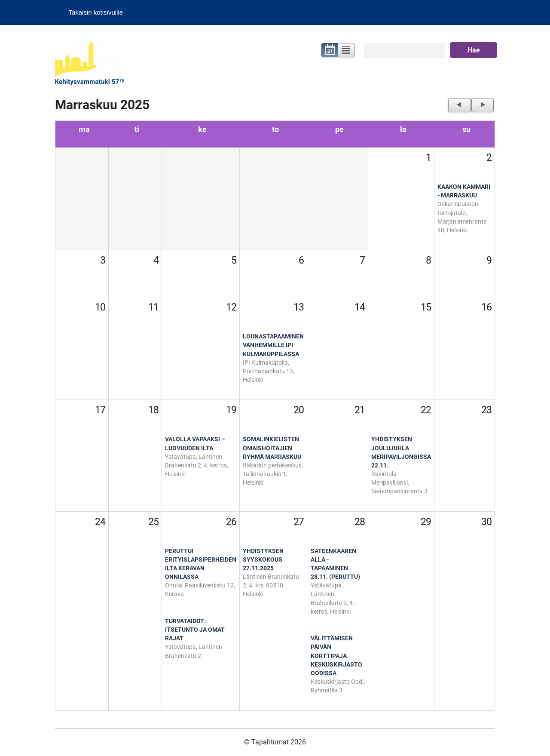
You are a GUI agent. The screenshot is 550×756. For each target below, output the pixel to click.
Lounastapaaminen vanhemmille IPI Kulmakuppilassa (273, 345)
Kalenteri (329, 51)
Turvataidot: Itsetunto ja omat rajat (195, 630)
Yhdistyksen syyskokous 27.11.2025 (263, 560)
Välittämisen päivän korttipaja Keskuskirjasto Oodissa (336, 656)
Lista (347, 51)
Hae (474, 50)
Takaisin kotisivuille (96, 12)
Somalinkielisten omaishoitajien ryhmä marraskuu (272, 448)
